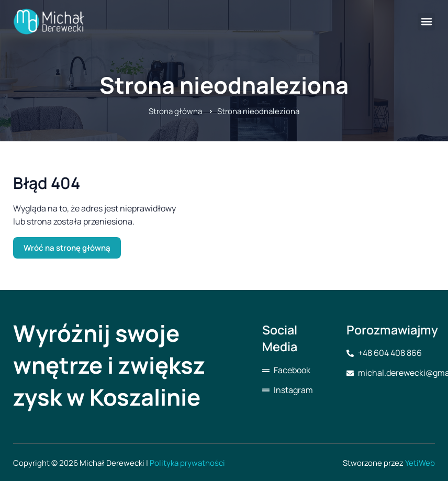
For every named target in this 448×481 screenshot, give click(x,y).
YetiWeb (420, 463)
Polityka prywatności (187, 463)
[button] (426, 22)
